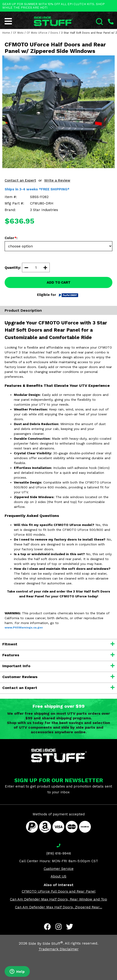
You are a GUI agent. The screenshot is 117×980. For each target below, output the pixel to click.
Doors (54, 33)
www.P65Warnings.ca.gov (24, 628)
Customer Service (59, 869)
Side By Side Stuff (46, 943)
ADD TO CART (59, 282)
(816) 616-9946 (59, 853)
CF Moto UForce (37, 33)
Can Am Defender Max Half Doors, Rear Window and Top (58, 899)
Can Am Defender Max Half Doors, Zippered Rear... (59, 907)
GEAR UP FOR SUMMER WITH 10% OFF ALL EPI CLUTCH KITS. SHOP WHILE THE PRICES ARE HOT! (54, 6)
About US (58, 876)
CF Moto (18, 33)
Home (6, 33)
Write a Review (57, 180)
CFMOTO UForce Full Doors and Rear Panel (59, 891)
